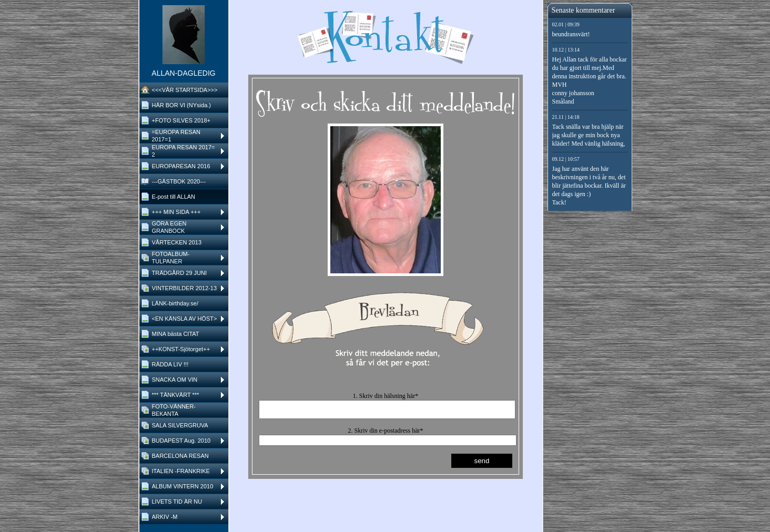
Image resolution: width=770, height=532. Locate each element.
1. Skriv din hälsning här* (386, 396)
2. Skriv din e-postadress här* (386, 434)
